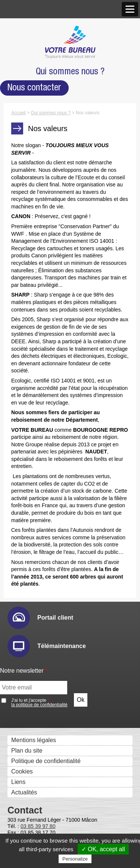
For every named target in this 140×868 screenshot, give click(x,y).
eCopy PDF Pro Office (45, 466)
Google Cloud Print (41, 645)
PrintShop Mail (35, 455)
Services (21, 747)
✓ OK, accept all (103, 849)
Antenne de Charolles (44, 113)
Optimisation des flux (37, 656)
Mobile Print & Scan (42, 634)
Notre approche (30, 61)
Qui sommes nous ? (36, 30)
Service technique (33, 712)
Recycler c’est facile (36, 788)
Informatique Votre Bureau (44, 757)
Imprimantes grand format (43, 211)
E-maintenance (36, 318)
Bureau (19, 833)
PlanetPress (32, 666)
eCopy (24, 382)
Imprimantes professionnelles (48, 221)
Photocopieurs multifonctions (48, 169)
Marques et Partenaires (40, 124)
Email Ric (28, 329)
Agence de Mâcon (40, 92)
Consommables (30, 767)
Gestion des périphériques (44, 298)
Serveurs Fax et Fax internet (47, 582)
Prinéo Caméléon (39, 687)
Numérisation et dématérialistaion (54, 371)
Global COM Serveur (43, 592)
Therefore (29, 497)
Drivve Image (33, 392)
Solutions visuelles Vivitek (50, 263)
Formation (23, 798)
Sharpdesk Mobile (40, 624)
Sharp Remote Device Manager (57, 360)
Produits (20, 159)
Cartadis (27, 550)
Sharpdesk (30, 434)
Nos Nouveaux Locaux (46, 82)
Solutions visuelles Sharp (49, 252)
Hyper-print (30, 339)
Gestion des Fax (31, 200)
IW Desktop (31, 445)
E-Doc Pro (29, 487)
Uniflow (25, 529)
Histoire (19, 40)
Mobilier (20, 813)
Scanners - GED (31, 190)
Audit (22, 308)
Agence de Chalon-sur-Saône (55, 103)
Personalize (75, 859)
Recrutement (27, 145)
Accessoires (25, 822)
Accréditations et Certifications (49, 135)
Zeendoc (27, 508)
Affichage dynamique (37, 232)
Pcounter (28, 677)
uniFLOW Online (38, 540)
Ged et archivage (32, 477)
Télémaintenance (32, 722)
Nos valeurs (25, 51)
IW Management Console (49, 350)
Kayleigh (27, 560)
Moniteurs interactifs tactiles (46, 242)
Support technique (34, 702)
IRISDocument (35, 402)
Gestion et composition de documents (59, 424)
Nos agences (27, 72)
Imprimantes (26, 179)
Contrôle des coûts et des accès (52, 519)
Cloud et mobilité (32, 614)
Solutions (22, 288)
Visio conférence (31, 274)
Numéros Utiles (30, 733)
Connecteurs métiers (43, 413)
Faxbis (24, 603)
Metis (23, 571)
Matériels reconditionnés (42, 777)
